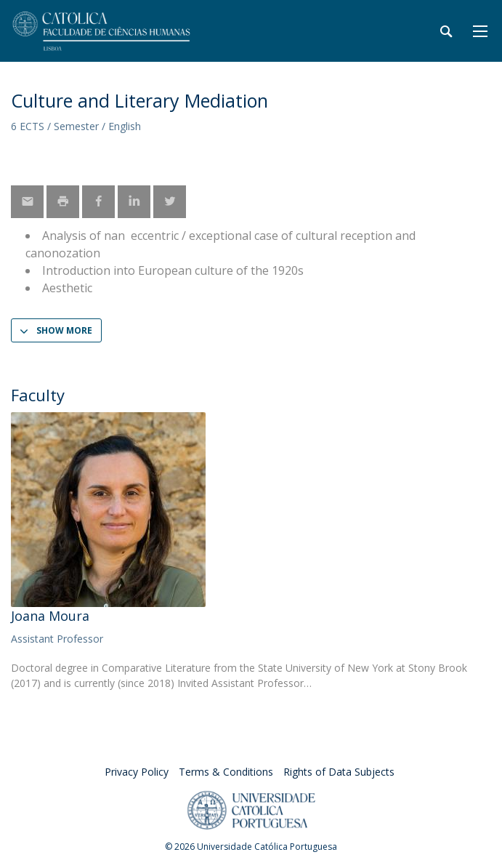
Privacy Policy (137, 772)
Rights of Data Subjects (339, 772)
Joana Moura (50, 616)
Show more (64, 330)
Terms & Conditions (226, 772)
